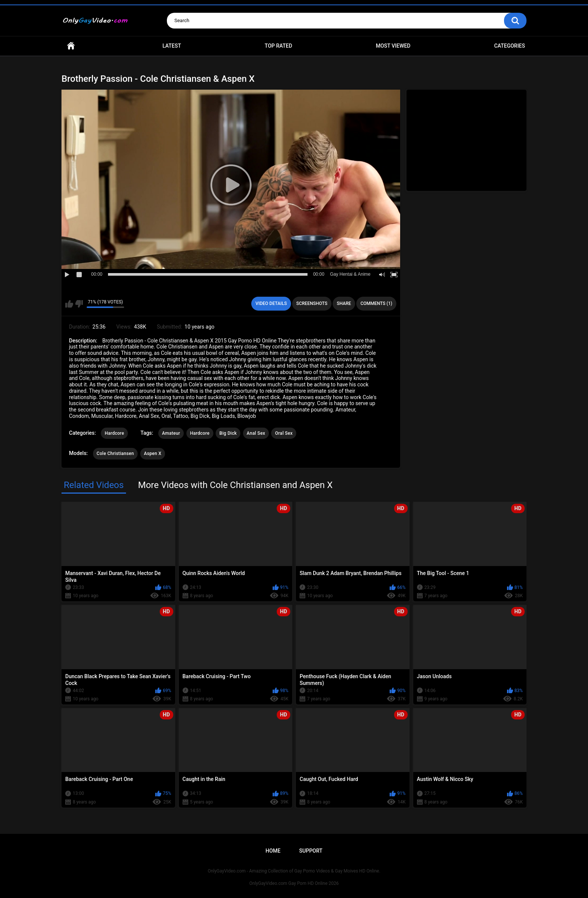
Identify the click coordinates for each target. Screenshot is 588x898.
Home (71, 46)
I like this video (69, 304)
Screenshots (312, 303)
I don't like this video (79, 304)
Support (311, 851)
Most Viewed (393, 46)
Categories (510, 46)
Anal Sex (256, 433)
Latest (172, 46)
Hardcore (114, 433)
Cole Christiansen (115, 454)
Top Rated (278, 46)
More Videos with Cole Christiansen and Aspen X (235, 485)
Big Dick (228, 433)
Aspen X (153, 454)
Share (344, 303)
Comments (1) (376, 303)
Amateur (171, 433)
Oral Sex (284, 433)
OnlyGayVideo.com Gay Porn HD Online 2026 (294, 883)
